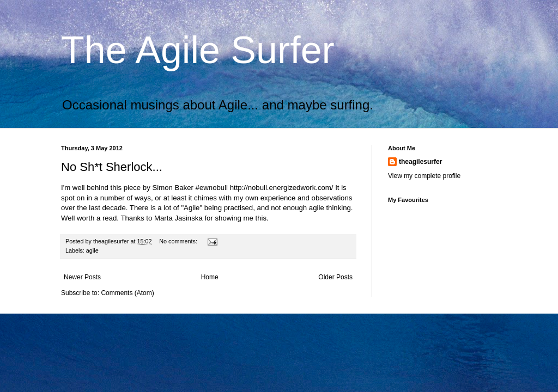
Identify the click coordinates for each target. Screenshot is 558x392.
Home (210, 277)
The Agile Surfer (198, 50)
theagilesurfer (420, 162)
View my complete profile (424, 176)
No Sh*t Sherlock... (112, 167)
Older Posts (335, 277)
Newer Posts (82, 277)
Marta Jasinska (178, 218)
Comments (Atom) (127, 293)
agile (92, 250)
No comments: (179, 241)
